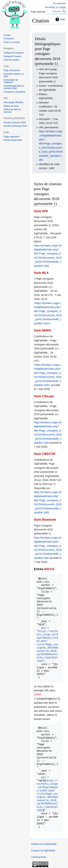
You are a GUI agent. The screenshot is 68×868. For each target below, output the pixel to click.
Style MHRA (43, 330)
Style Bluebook (45, 520)
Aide (63, 19)
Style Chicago (44, 396)
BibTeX (49, 569)
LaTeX (38, 694)
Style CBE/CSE (45, 454)
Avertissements (39, 857)
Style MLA (41, 273)
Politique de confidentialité (44, 844)
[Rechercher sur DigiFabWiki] (59, 11)
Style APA (41, 211)
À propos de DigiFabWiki (43, 850)
